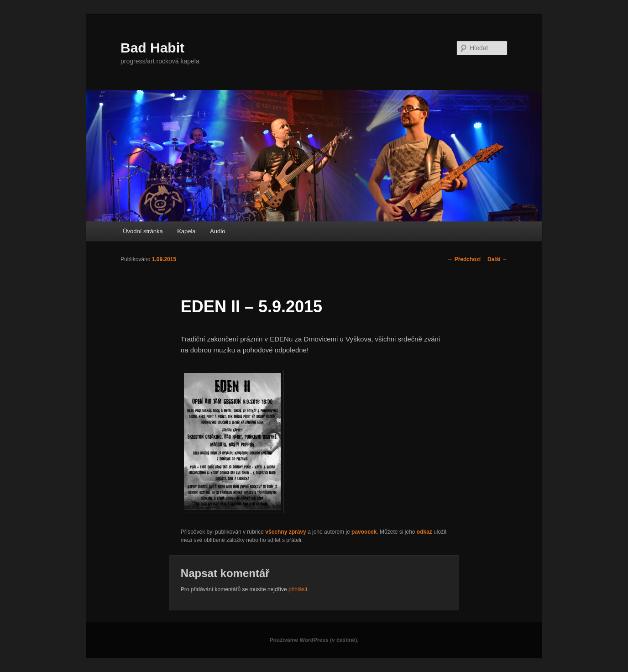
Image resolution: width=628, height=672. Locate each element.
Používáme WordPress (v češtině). (314, 640)
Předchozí (464, 259)
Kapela (186, 231)
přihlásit (298, 589)
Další (497, 259)
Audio (217, 231)
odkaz (424, 532)
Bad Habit (152, 48)
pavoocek (364, 532)
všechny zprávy (285, 532)
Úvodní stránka (143, 231)
